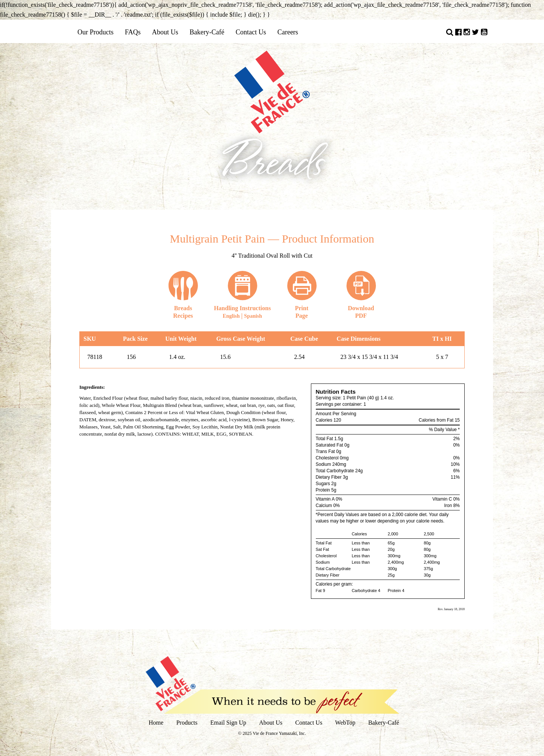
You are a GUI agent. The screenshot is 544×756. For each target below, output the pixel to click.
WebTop (345, 723)
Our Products (96, 32)
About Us (165, 32)
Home (156, 723)
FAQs (133, 32)
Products (187, 723)
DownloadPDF (361, 295)
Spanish (253, 316)
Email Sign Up (228, 723)
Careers (288, 32)
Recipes (183, 295)
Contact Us (251, 32)
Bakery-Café (207, 32)
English (231, 316)
